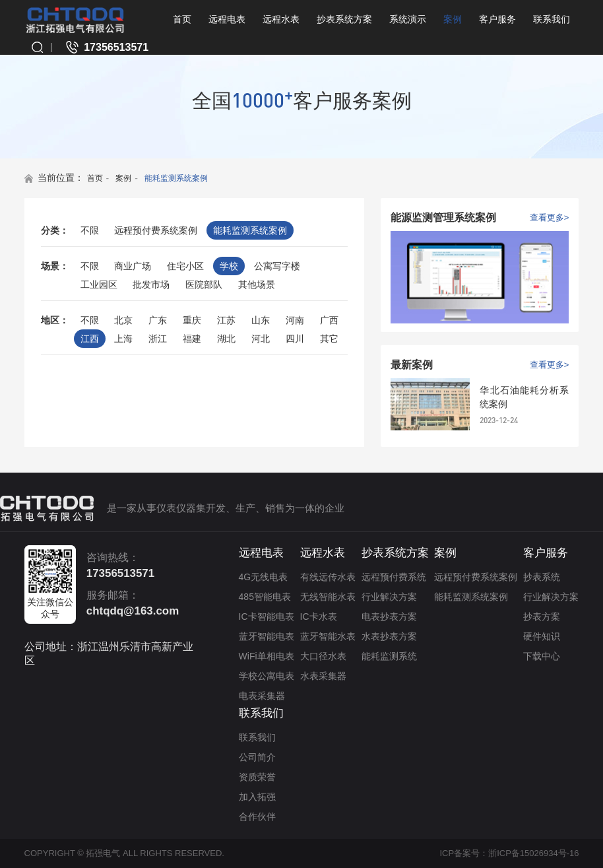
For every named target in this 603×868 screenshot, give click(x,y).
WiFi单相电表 (267, 656)
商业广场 (133, 266)
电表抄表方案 (389, 617)
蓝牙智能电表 (267, 636)
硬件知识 (542, 636)
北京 (123, 320)
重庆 (192, 320)
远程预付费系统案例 (156, 230)
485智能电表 (265, 597)
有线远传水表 (328, 577)
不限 (90, 230)
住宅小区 (185, 266)
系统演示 (408, 19)
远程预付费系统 (394, 577)
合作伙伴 (257, 817)
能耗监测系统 (389, 656)
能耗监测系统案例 (176, 178)
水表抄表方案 (389, 636)
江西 (90, 339)
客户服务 (497, 19)
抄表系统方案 (344, 19)
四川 (295, 339)
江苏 (226, 320)
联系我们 (552, 19)
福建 (192, 339)
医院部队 (204, 284)
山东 (261, 320)
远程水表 (281, 19)
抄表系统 (542, 577)
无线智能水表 (328, 597)
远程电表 (227, 19)
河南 (295, 320)
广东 (158, 320)
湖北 (226, 339)
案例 (453, 19)
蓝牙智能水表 (328, 636)
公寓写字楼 (277, 266)
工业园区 (99, 284)
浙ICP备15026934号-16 (533, 853)
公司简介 (257, 757)
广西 (329, 320)
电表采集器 (262, 696)
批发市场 (151, 284)
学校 (229, 266)
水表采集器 (323, 676)
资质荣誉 (257, 777)
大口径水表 (323, 656)
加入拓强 (257, 797)
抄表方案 (542, 617)
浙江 (158, 339)
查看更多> (550, 217)
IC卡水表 (319, 617)
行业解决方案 (389, 597)
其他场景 (257, 284)
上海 (123, 339)
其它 (329, 339)
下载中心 (542, 656)
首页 (182, 19)
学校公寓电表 (267, 676)
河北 (261, 339)
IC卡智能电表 (267, 617)
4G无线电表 (264, 577)
